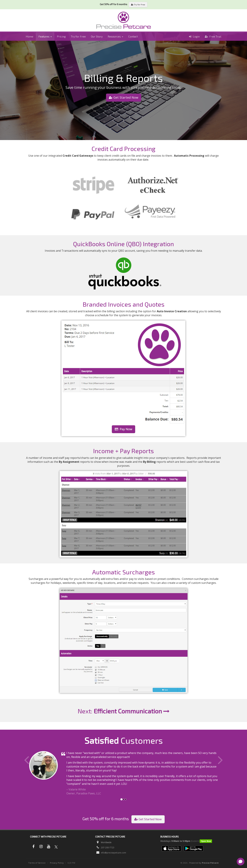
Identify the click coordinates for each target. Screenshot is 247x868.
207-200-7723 (108, 848)
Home (30, 36)
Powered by (204, 863)
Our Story (97, 36)
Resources (115, 36)
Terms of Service (37, 863)
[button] (38, 773)
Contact (133, 36)
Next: (124, 711)
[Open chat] (241, 862)
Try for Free (138, 4)
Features (45, 36)
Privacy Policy (57, 863)
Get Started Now (124, 97)
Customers (124, 740)
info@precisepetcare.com (113, 853)
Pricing (61, 36)
